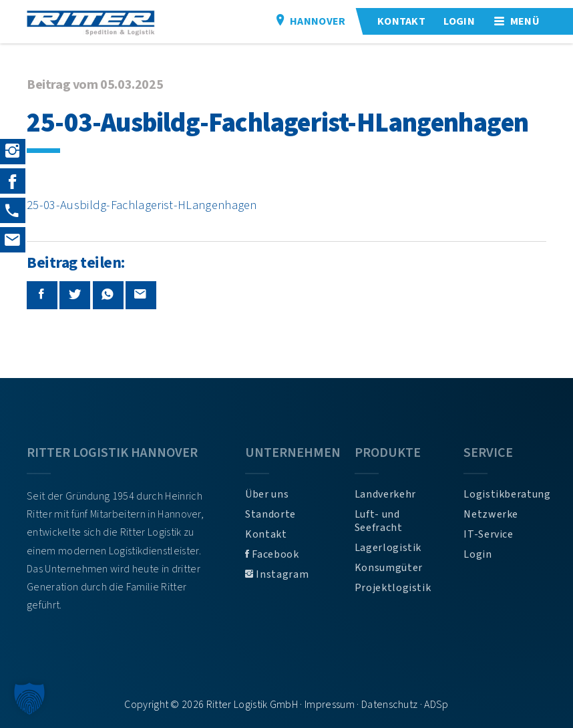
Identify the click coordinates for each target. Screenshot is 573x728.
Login (477, 554)
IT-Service (488, 534)
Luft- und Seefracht (379, 521)
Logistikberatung (505, 494)
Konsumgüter (389, 568)
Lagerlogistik (388, 548)
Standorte (270, 514)
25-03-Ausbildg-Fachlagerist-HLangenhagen (142, 205)
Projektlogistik (393, 588)
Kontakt (266, 534)
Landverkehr (385, 494)
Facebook (272, 554)
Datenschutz (390, 705)
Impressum (330, 705)
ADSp (436, 705)
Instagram (277, 574)
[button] (29, 699)
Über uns (267, 494)
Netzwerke (491, 514)
